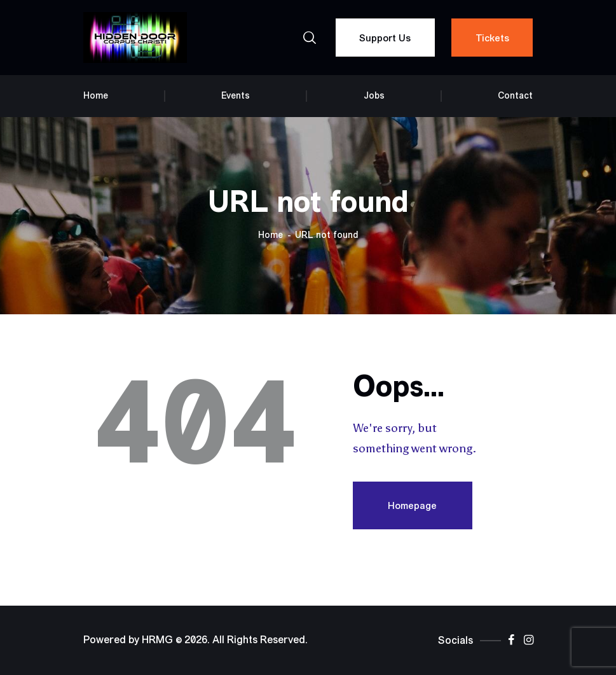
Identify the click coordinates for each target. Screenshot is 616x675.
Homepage (412, 505)
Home (270, 235)
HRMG (157, 640)
